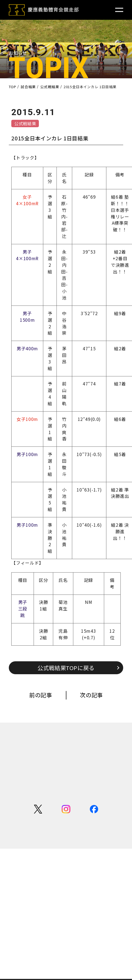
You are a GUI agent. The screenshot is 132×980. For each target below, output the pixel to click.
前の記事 (41, 695)
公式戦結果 (25, 123)
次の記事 (91, 695)
